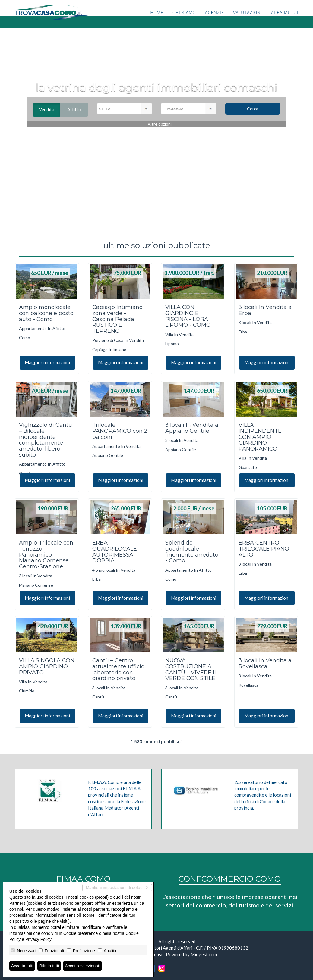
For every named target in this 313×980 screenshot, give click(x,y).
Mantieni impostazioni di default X (117, 888)
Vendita (50, 109)
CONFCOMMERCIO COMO (230, 879)
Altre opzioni (160, 124)
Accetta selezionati (82, 966)
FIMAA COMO (83, 879)
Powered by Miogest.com (191, 954)
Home (157, 20)
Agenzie (215, 20)
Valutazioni (248, 20)
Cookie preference (81, 933)
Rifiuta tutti (49, 966)
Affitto (78, 109)
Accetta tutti (22, 966)
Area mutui (285, 20)
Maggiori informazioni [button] (47, 362)
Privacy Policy (38, 939)
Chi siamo (184, 20)
